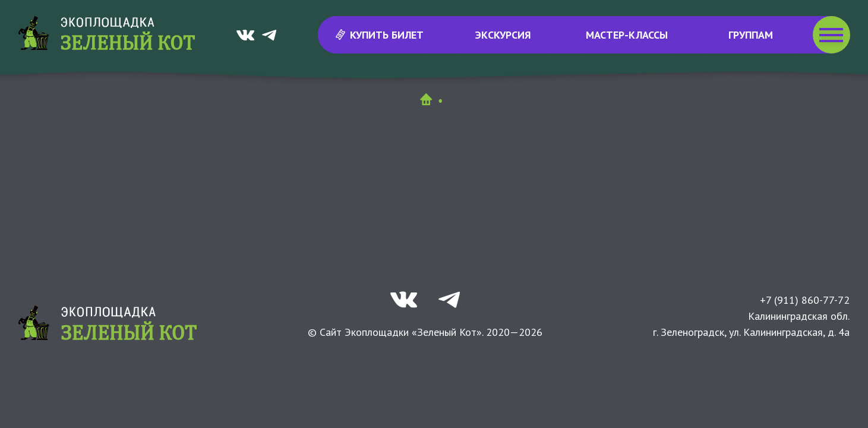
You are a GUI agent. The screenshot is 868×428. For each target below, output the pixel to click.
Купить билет (379, 35)
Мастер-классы (627, 35)
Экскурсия (503, 35)
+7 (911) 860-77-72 (805, 300)
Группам (751, 35)
